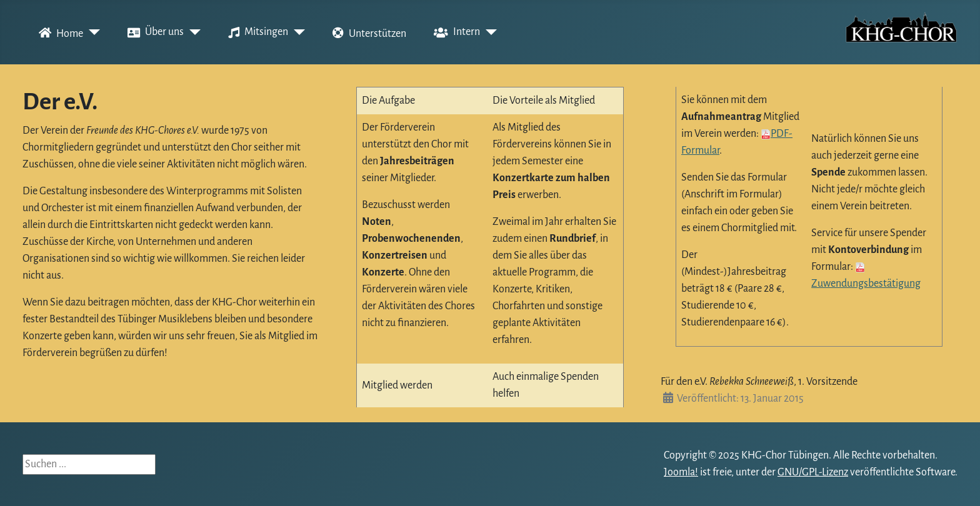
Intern (454, 32)
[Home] (92, 32)
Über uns (153, 32)
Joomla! (681, 472)
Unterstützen (367, 32)
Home (58, 32)
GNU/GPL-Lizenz (813, 472)
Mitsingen (256, 32)
